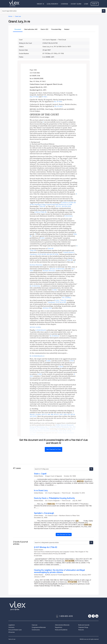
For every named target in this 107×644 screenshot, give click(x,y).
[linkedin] (97, 616)
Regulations (59, 627)
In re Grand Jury (41, 491)
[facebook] (93, 616)
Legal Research (52, 4)
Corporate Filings (83, 627)
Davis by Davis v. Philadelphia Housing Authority (54, 498)
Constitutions (36, 630)
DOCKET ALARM (76, 4)
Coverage (64, 4)
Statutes (81, 630)
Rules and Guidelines (61, 630)
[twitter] (90, 616)
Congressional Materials (39, 627)
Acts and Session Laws (15, 630)
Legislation (12, 625)
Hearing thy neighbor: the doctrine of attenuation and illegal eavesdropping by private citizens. (59, 571)
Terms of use (12, 639)
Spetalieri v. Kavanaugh (44, 513)
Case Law (35, 625)
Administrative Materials (62, 625)
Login (86, 4)
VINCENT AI (40, 4)
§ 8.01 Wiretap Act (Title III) (46, 547)
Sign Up (95, 4)
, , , (52, 415)
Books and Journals (84, 625)
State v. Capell (40, 474)
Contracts (11, 627)
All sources (12, 632)
